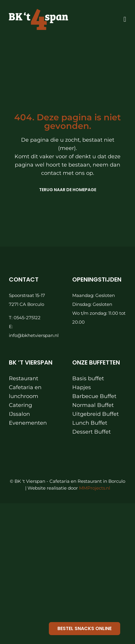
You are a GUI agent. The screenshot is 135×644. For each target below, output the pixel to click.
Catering (20, 405)
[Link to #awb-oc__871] (125, 19)
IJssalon (19, 414)
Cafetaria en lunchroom (25, 392)
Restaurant (24, 378)
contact (52, 173)
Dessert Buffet (91, 432)
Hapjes (82, 387)
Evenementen (28, 423)
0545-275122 (27, 318)
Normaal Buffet (93, 405)
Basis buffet (88, 378)
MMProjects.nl (95, 488)
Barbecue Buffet (94, 396)
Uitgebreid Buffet (95, 414)
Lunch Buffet (90, 423)
